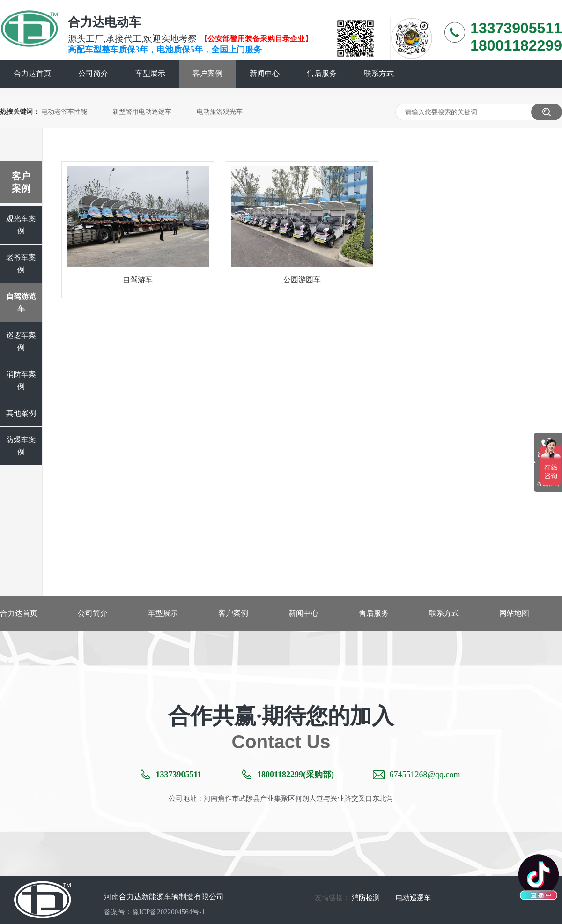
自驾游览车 (21, 302)
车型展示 (150, 73)
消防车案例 (21, 380)
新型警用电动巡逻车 (142, 112)
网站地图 (514, 613)
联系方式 (379, 73)
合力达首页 (32, 73)
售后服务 (322, 73)
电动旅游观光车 (220, 112)
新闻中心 (265, 73)
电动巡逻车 (413, 898)
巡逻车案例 (21, 341)
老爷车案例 (21, 264)
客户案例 (207, 73)
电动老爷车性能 (64, 112)
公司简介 (93, 73)
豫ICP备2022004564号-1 (169, 912)
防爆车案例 (21, 446)
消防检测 (366, 898)
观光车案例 (21, 225)
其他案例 (21, 413)
